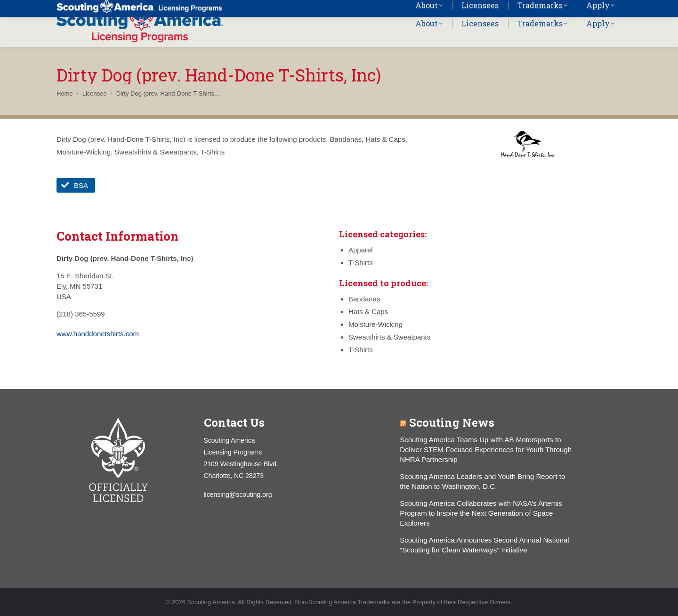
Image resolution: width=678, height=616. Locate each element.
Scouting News (452, 422)
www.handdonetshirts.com (98, 334)
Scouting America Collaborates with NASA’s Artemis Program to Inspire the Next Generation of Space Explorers (481, 513)
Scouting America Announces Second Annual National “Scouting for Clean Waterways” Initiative (484, 545)
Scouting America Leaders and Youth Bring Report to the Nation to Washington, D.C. (482, 481)
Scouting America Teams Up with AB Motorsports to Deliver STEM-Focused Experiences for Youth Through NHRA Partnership (486, 450)
